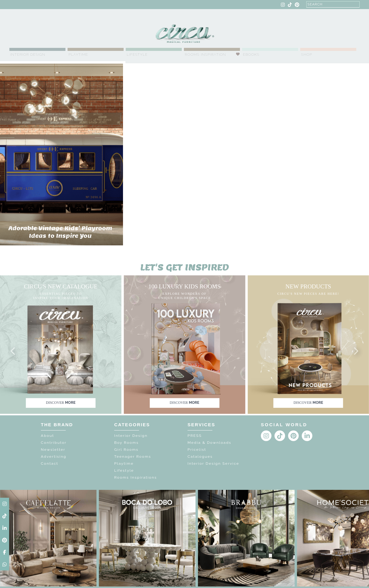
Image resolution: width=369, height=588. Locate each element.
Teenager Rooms (133, 457)
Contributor (54, 443)
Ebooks (251, 55)
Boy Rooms (126, 443)
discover (61, 403)
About (48, 436)
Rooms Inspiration (205, 55)
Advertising (54, 457)
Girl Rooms (126, 450)
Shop (307, 55)
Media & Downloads (209, 443)
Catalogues (200, 457)
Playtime (78, 55)
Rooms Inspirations (136, 477)
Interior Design (28, 55)
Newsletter (53, 450)
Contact (50, 463)
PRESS (195, 436)
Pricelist (197, 450)
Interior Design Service (213, 463)
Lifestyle (137, 55)
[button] (13, 351)
